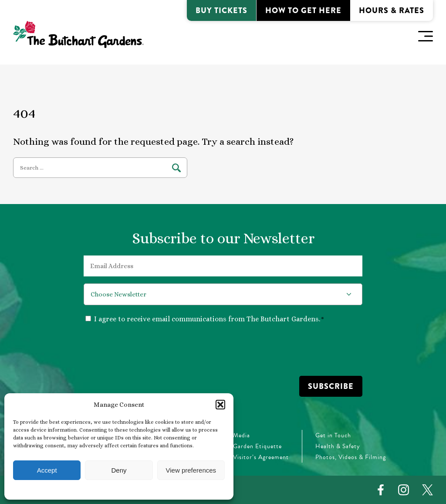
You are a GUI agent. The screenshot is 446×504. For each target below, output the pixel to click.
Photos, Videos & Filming (351, 457)
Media (242, 435)
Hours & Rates (392, 10)
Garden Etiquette (257, 446)
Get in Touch (333, 435)
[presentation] (150, 349)
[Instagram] (404, 490)
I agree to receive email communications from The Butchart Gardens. (209, 319)
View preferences (191, 470)
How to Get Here (303, 10)
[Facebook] (381, 490)
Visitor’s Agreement (261, 457)
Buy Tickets (221, 10)
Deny (119, 470)
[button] (220, 405)
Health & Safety (338, 446)
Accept (47, 470)
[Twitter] (427, 490)
